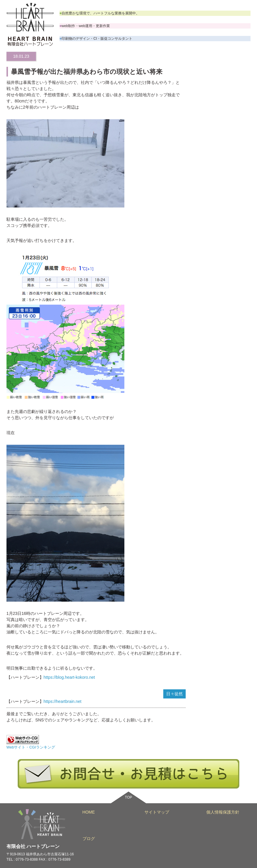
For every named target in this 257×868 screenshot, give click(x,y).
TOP (128, 797)
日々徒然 (174, 694)
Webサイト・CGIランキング (31, 747)
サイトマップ (157, 812)
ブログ (89, 839)
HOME (89, 812)
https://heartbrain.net (62, 701)
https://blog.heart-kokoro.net (69, 677)
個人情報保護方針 (223, 812)
